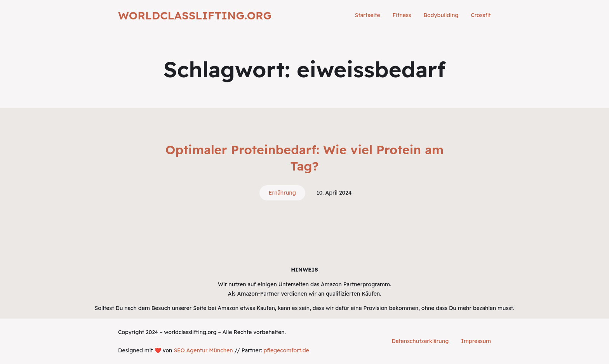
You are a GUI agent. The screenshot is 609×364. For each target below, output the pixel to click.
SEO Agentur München (203, 350)
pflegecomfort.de (286, 350)
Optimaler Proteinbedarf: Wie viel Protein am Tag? (304, 158)
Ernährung (282, 193)
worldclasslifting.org (195, 15)
